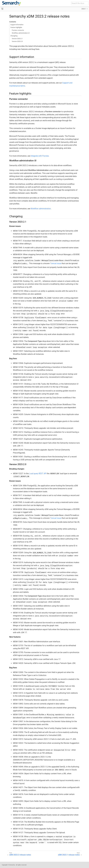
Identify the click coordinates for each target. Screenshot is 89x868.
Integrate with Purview (40, 156)
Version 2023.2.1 (17, 39)
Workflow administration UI (21, 33)
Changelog (14, 36)
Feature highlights (16, 27)
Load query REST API (38, 474)
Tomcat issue (56, 263)
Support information (17, 25)
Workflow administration (41, 209)
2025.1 (84, 9)
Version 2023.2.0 (17, 41)
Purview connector (18, 30)
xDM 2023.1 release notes (69, 855)
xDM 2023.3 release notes (20, 855)
